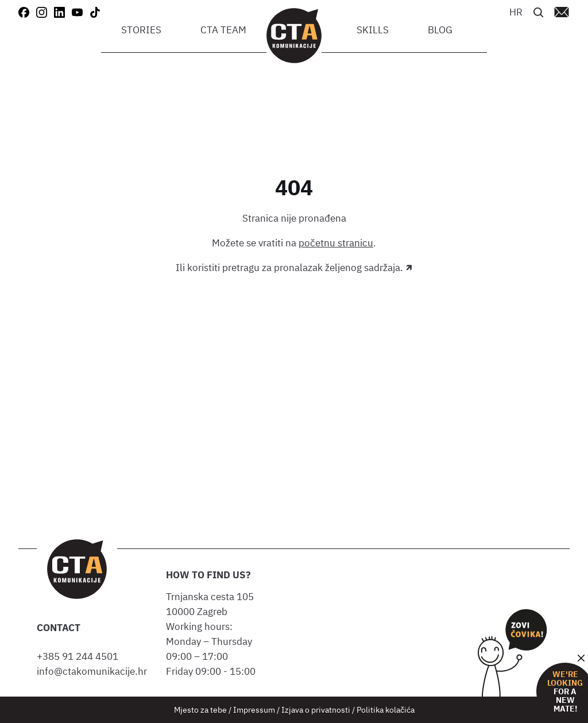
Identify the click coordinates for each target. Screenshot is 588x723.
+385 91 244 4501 (80, 656)
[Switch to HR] (516, 11)
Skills (373, 30)
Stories (141, 30)
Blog (440, 30)
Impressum (254, 710)
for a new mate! (565, 692)
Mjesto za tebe (200, 710)
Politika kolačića (386, 710)
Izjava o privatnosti (316, 710)
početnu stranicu (336, 243)
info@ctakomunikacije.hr (92, 671)
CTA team (223, 30)
